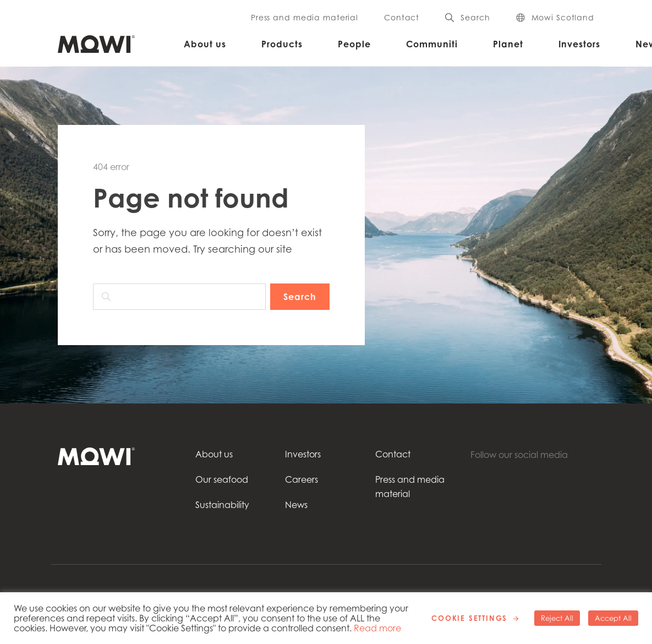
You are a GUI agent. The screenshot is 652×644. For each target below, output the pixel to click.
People (354, 44)
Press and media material (305, 18)
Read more (377, 628)
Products (282, 44)
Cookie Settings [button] (469, 618)
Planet (508, 44)
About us (205, 44)
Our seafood (222, 479)
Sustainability (222, 505)
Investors (579, 44)
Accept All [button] (613, 618)
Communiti (432, 44)
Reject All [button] (557, 618)
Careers (302, 479)
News (296, 505)
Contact (402, 18)
